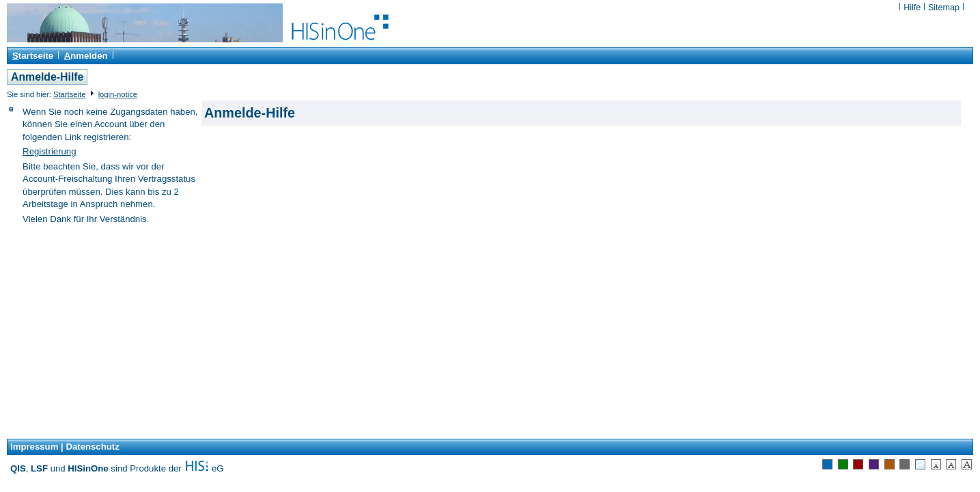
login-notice (118, 94)
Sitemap (944, 8)
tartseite (33, 56)
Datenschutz (92, 447)
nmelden (86, 56)
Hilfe (913, 8)
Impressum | (37, 447)
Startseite (69, 94)
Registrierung (49, 151)
